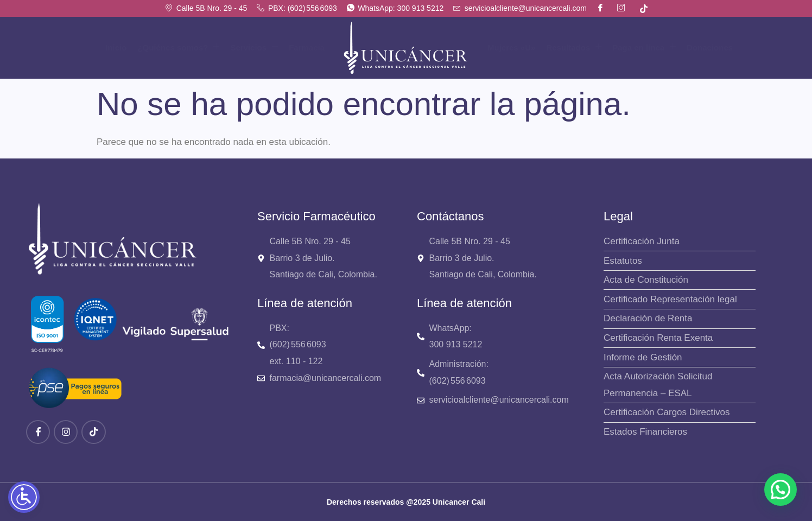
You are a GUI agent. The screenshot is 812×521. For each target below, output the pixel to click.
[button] (781, 490)
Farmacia (307, 47)
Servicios (254, 47)
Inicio (116, 47)
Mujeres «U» (511, 47)
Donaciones (710, 47)
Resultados (574, 47)
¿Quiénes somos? (178, 47)
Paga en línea (644, 47)
